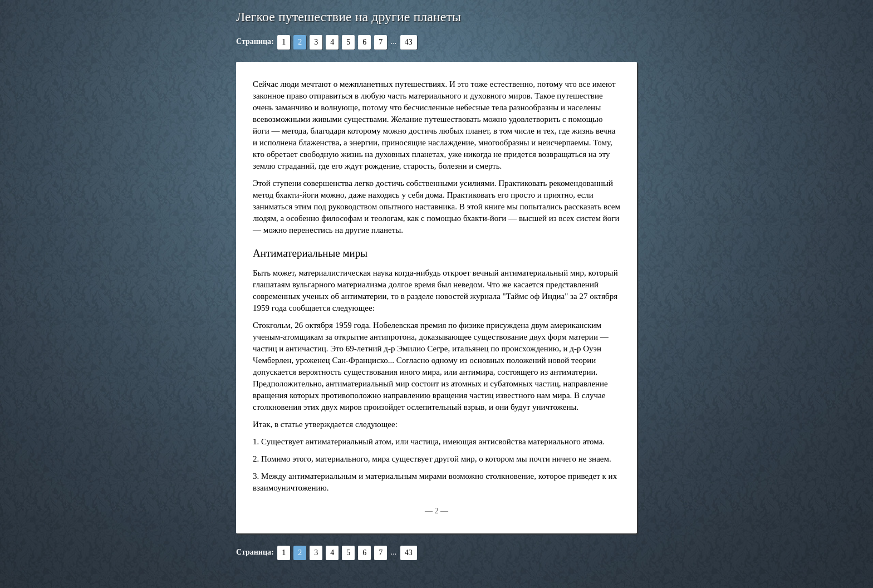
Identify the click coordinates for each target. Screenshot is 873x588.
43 (409, 42)
